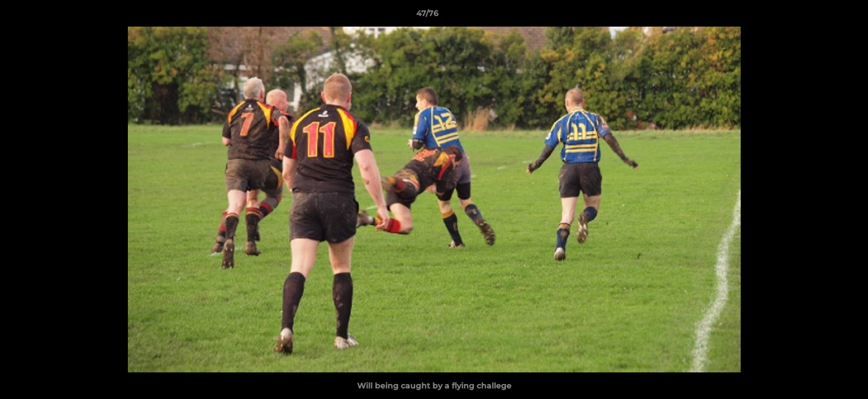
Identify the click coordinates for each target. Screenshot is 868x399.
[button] (821, 16)
